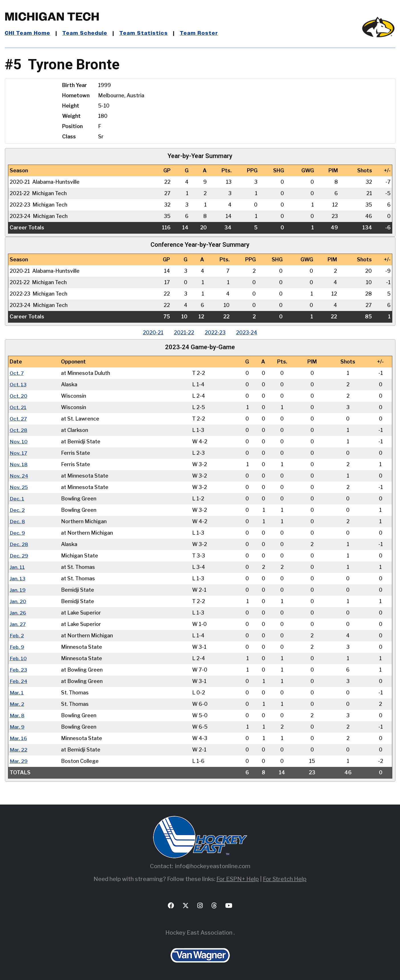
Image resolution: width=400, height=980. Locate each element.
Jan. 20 (18, 601)
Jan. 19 (18, 590)
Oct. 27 (19, 419)
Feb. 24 (19, 681)
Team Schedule (85, 33)
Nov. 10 (19, 441)
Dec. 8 (17, 521)
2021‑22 (184, 333)
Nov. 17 (19, 453)
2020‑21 (152, 333)
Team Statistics (144, 33)
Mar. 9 (17, 727)
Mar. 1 (17, 693)
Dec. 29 (19, 556)
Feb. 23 (19, 670)
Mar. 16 (18, 738)
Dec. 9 (17, 533)
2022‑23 (216, 333)
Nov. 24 (19, 476)
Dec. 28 (19, 544)
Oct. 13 (18, 384)
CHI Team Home (28, 33)
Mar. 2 (17, 704)
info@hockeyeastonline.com (213, 866)
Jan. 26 (18, 613)
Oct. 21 (18, 407)
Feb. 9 (17, 647)
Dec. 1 (17, 499)
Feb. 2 (17, 636)
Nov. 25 (19, 487)
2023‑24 (248, 333)
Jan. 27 (18, 624)
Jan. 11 (17, 567)
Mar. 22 (19, 750)
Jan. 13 (18, 578)
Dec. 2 (17, 510)
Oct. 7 (17, 373)
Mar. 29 (19, 761)
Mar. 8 (17, 715)
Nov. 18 (19, 464)
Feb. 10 (18, 658)
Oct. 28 (19, 430)
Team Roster (199, 33)
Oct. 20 (19, 396)
